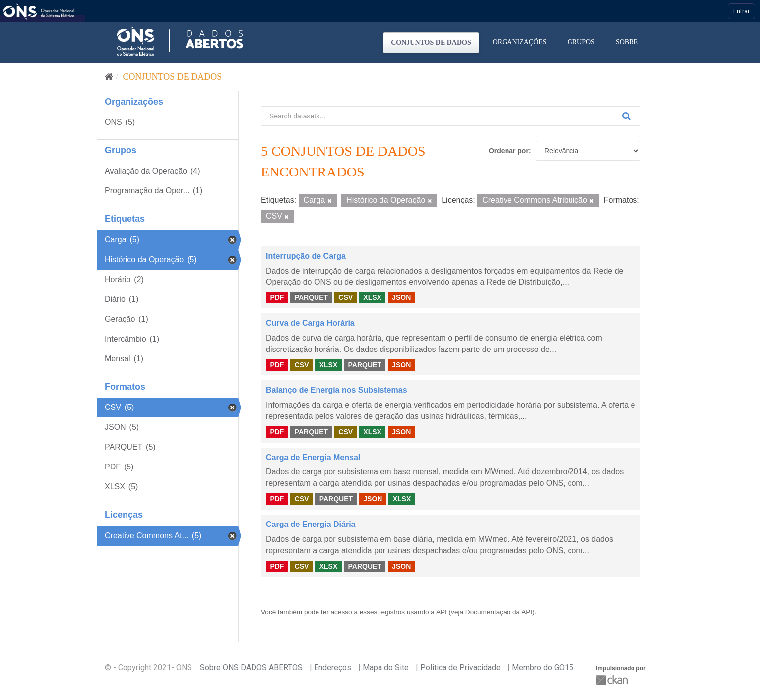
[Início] (109, 77)
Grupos (581, 42)
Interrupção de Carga (306, 256)
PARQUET (311, 297)
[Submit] (627, 116)
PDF (277, 297)
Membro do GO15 (543, 668)
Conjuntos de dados (431, 42)
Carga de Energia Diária (311, 524)
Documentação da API (499, 612)
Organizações (520, 42)
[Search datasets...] (438, 116)
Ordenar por (509, 151)
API (442, 612)
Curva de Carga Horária (310, 323)
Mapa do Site (386, 668)
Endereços (333, 668)
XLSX (372, 297)
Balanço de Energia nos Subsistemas (337, 390)
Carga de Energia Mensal (313, 457)
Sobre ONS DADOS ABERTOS (251, 668)
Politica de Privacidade (460, 668)
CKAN (613, 680)
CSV (346, 297)
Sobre (627, 42)
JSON (401, 297)
